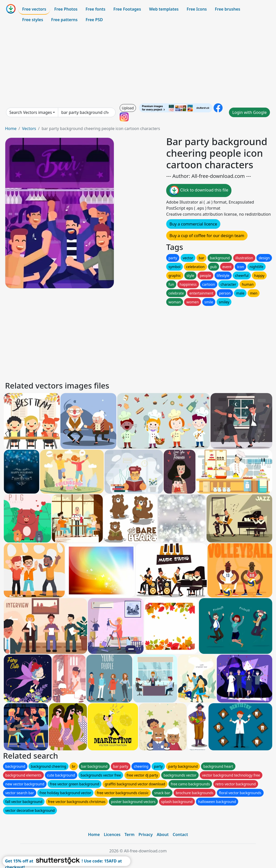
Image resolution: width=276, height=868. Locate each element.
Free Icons (197, 9)
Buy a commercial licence (193, 224)
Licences (112, 834)
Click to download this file (199, 190)
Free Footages (127, 9)
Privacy (146, 834)
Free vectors (34, 9)
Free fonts (96, 9)
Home (11, 128)
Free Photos (66, 9)
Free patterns (64, 20)
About (163, 834)
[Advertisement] (138, 64)
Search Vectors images (31, 112)
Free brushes (228, 9)
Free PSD (94, 20)
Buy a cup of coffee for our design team (207, 236)
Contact (180, 834)
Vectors (29, 128)
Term (129, 834)
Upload (128, 108)
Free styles (33, 20)
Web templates (164, 9)
